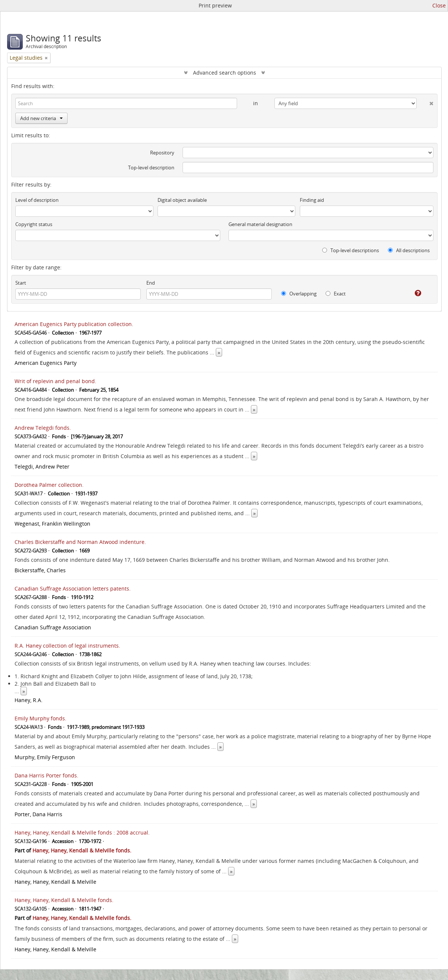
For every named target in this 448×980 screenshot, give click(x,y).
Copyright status (34, 224)
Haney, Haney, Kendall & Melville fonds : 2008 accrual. (82, 832)
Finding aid (312, 200)
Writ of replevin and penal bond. (55, 381)
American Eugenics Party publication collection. (74, 324)
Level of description (37, 200)
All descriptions (409, 250)
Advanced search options (225, 73)
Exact (336, 294)
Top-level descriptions (351, 250)
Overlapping (299, 294)
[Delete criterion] (425, 102)
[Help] (413, 293)
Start (21, 283)
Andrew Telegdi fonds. (43, 428)
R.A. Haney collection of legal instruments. (67, 646)
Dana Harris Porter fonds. (46, 775)
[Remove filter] (46, 58)
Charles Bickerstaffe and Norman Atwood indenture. (80, 542)
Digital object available (182, 200)
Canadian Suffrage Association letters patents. (73, 588)
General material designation (260, 224)
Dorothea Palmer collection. (49, 485)
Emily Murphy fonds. (41, 718)
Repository (162, 153)
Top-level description (151, 167)
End (151, 283)
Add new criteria (41, 118)
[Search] (126, 103)
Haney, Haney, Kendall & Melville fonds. (82, 850)
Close (439, 5)
